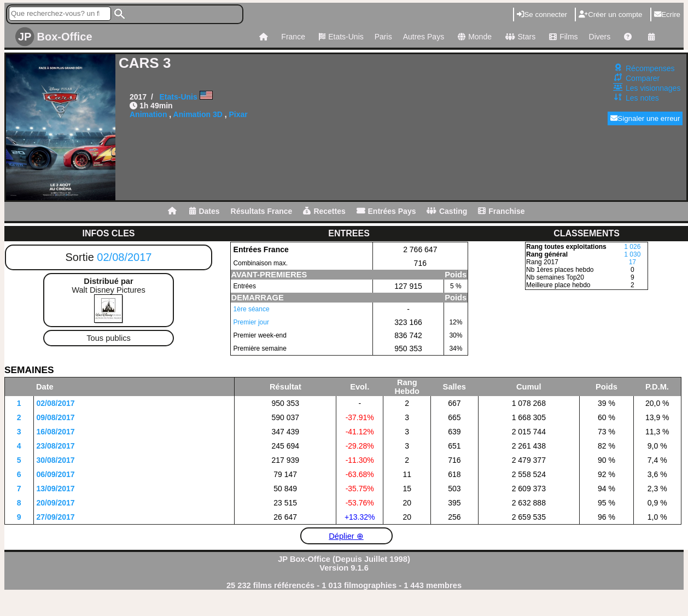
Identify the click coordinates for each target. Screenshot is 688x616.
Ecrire (667, 14)
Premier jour (251, 322)
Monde (473, 37)
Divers (600, 37)
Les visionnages (653, 88)
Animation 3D (198, 114)
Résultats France (262, 211)
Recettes (324, 211)
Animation (148, 114)
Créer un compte (610, 14)
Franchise (501, 211)
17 (632, 262)
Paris (383, 37)
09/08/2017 (56, 417)
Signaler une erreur (645, 118)
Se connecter (542, 14)
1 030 (632, 254)
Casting (447, 211)
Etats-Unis (340, 37)
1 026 (632, 247)
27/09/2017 (56, 517)
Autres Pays (424, 37)
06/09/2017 (56, 474)
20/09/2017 (56, 503)
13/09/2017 (56, 489)
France (293, 37)
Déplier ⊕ (346, 536)
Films (562, 37)
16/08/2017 (56, 432)
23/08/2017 (56, 446)
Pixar (238, 114)
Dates (204, 211)
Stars (519, 37)
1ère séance (252, 309)
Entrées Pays (386, 211)
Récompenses (650, 68)
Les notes (642, 98)
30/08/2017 (56, 460)
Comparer (643, 78)
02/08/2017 (124, 257)
